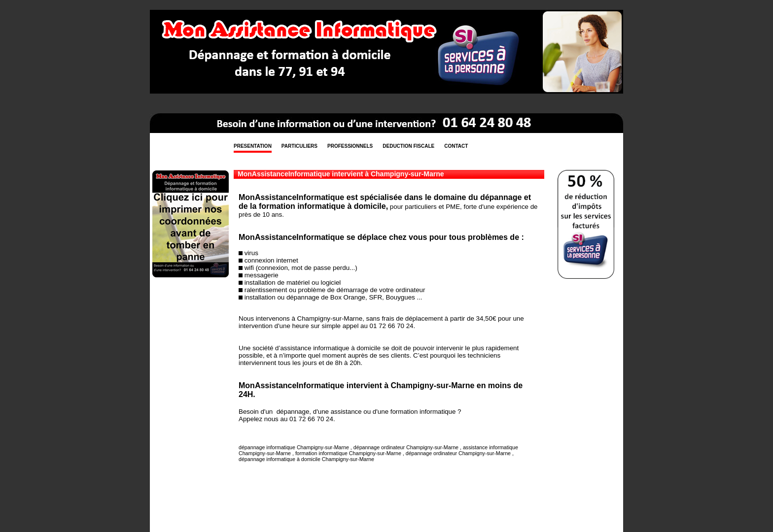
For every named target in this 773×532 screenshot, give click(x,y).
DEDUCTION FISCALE (408, 146)
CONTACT (456, 146)
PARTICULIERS (299, 146)
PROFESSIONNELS (350, 146)
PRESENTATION (253, 146)
